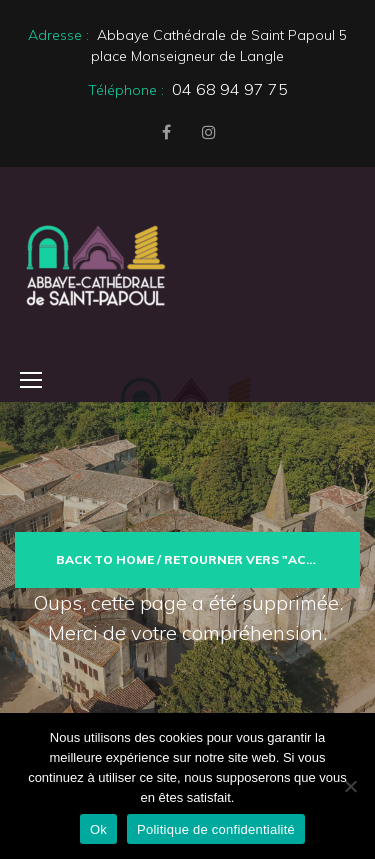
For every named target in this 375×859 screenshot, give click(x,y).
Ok (98, 829)
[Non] (350, 786)
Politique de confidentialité (216, 829)
